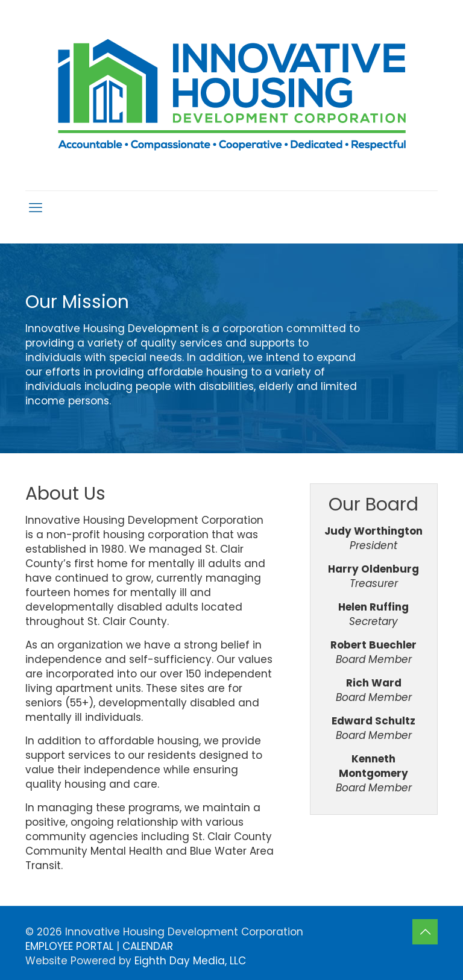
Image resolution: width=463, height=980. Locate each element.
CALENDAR (148, 946)
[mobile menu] (36, 208)
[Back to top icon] (425, 932)
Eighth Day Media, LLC (190, 961)
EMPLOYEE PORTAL (69, 946)
